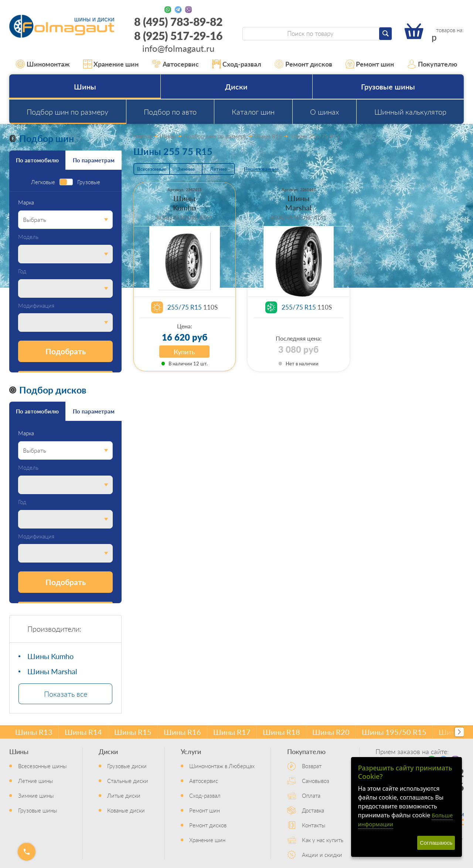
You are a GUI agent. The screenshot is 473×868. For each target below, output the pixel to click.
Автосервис (175, 64)
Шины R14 (83, 732)
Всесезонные (152, 169)
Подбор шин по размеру (67, 112)
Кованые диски (126, 810)
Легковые (43, 182)
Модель (28, 237)
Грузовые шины (388, 87)
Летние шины (35, 781)
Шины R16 (182, 732)
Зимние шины (36, 795)
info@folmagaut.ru (178, 48)
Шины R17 (232, 732)
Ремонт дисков (303, 64)
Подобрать (66, 351)
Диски (236, 87)
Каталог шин (253, 112)
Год (22, 271)
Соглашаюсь (436, 843)
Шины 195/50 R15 (394, 732)
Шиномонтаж (43, 64)
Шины (85, 87)
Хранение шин (111, 64)
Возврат (312, 766)
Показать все (66, 694)
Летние (218, 169)
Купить (184, 352)
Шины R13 (34, 732)
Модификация (36, 306)
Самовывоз (316, 781)
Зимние (186, 169)
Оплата (311, 795)
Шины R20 (331, 732)
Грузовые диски (127, 766)
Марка (26, 202)
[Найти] (385, 34)
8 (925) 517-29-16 (178, 36)
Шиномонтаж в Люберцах (222, 766)
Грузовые (89, 182)
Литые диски (124, 795)
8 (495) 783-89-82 (178, 21)
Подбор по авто (170, 112)
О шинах (324, 112)
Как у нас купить (323, 840)
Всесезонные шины (42, 766)
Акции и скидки (322, 855)
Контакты (314, 825)
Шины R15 (133, 732)
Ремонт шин (370, 64)
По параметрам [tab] (94, 160)
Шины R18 (281, 732)
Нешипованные (261, 169)
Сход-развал (237, 64)
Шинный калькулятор (410, 112)
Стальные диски (128, 781)
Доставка (313, 810)
